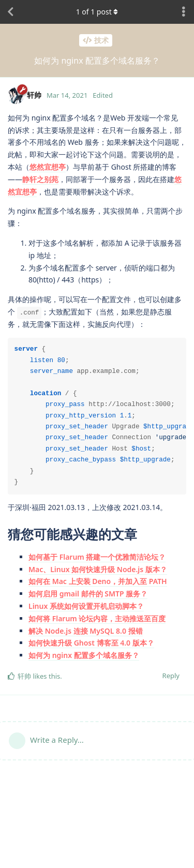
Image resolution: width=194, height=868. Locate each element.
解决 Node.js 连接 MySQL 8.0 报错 (86, 631)
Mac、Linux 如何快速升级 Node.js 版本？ (98, 569)
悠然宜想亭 (48, 167)
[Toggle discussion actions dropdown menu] (184, 12)
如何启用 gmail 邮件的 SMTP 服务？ (88, 594)
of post (97, 12)
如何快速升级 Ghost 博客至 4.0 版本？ (91, 643)
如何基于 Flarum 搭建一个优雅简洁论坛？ (97, 557)
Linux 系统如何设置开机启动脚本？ (86, 606)
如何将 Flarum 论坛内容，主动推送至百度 (97, 618)
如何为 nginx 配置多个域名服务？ (84, 655)
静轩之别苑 (40, 179)
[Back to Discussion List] (10, 12)
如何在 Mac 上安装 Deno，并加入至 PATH (98, 581)
